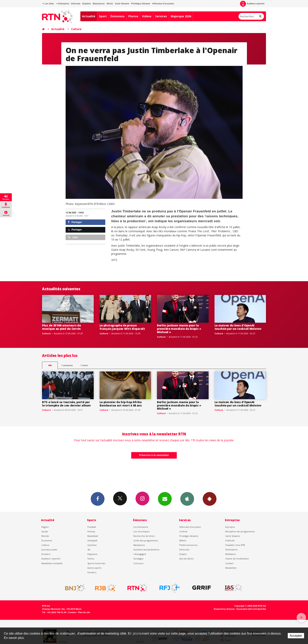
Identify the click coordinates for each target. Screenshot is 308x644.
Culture (76, 29)
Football (92, 527)
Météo (183, 540)
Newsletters (165, 499)
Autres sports (94, 568)
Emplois (87, 4)
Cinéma (183, 531)
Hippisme (92, 554)
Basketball (93, 536)
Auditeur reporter (51, 559)
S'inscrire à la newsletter (154, 455)
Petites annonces (188, 545)
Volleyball (92, 540)
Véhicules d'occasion (163, 4)
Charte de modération (237, 559)
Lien (73, 237)
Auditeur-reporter (252, 4)
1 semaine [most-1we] (67, 365)
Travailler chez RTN (235, 545)
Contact (229, 563)
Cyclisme (92, 545)
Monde (45, 536)
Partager (75, 222)
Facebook (98, 499)
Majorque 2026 (181, 16)
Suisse (45, 531)
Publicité (230, 540)
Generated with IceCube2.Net (251, 609)
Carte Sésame (122, 4)
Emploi (183, 554)
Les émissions (141, 527)
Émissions (117, 16)
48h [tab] (50, 365)
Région (45, 527)
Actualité (89, 16)
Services (161, 16)
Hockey (91, 531)
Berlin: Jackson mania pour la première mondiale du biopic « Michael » (179, 329)
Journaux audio (49, 550)
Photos (133, 16)
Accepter (296, 636)
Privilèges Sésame (141, 4)
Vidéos (147, 16)
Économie (47, 540)
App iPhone (187, 499)
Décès (110, 4)
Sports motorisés (96, 563)
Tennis (91, 559)
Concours (138, 563)
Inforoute (76, 4)
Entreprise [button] (63, 4)
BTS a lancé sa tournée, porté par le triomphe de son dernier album (66, 404)
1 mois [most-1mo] (84, 365)
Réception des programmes (240, 531)
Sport (103, 16)
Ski (89, 550)
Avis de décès (186, 559)
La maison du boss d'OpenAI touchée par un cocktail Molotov (238, 327)
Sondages (138, 559)
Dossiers (46, 554)
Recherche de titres (144, 536)
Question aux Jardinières (146, 550)
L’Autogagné (140, 554)
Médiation (231, 554)
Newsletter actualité (52, 563)
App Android (210, 499)
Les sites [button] (48, 4)
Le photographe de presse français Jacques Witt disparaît (122, 327)
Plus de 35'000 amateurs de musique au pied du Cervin (61, 327)
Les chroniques (141, 531)
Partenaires (231, 550)
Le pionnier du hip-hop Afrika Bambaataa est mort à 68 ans (121, 404)
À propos (230, 527)
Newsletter (231, 568)
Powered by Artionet (224, 609)
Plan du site (84, 612)
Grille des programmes (146, 540)
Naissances (99, 4)
